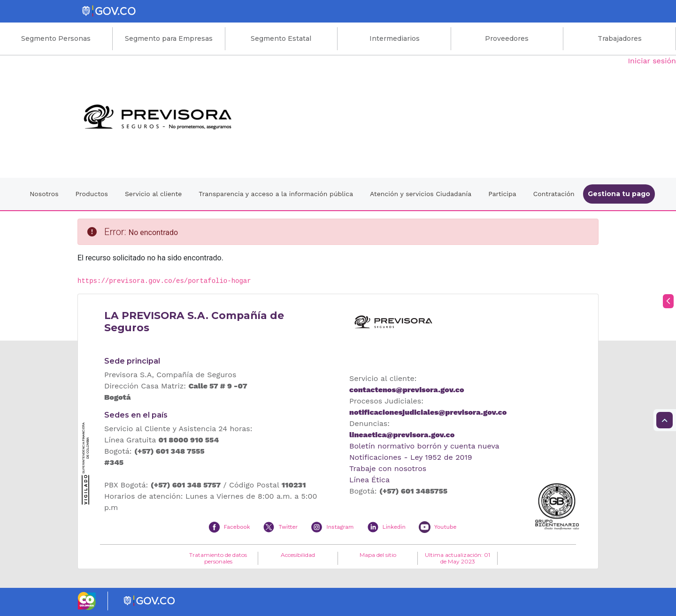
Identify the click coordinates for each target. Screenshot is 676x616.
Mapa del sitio (378, 555)
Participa (502, 194)
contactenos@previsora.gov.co (407, 390)
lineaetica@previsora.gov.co (402, 435)
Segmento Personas (56, 38)
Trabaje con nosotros (388, 468)
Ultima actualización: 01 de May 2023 (457, 558)
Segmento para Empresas (169, 38)
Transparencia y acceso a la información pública (276, 194)
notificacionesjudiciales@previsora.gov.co (428, 412)
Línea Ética (369, 480)
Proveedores (507, 38)
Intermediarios (395, 38)
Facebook (237, 527)
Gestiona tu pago (619, 194)
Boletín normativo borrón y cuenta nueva (424, 446)
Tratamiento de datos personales (218, 558)
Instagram (340, 527)
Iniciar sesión (652, 61)
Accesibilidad (298, 555)
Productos (92, 194)
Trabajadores (620, 38)
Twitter (288, 527)
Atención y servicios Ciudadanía (421, 194)
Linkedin (394, 527)
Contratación (554, 194)
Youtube (445, 527)
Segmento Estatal (281, 38)
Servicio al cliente (153, 194)
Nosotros (44, 194)
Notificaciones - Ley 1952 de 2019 (411, 457)
